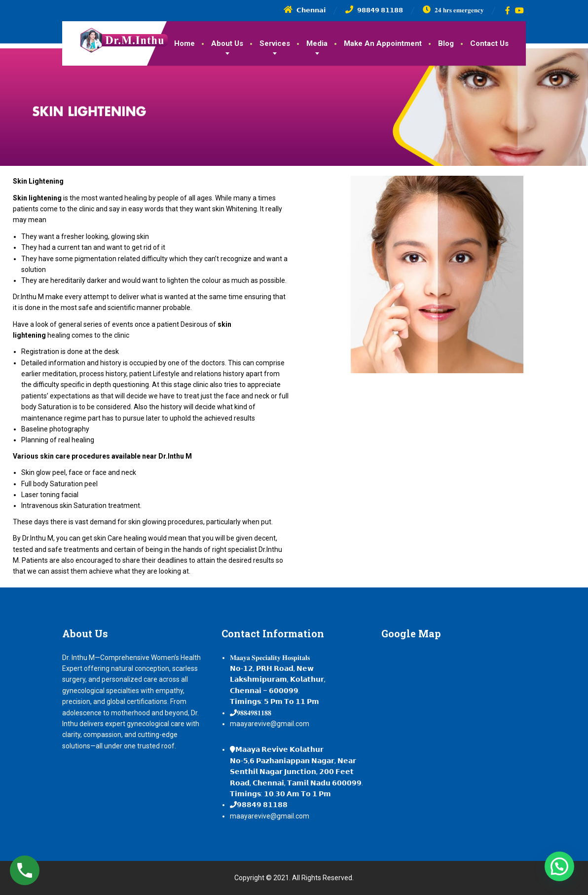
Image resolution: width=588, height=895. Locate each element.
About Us (227, 43)
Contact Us (489, 43)
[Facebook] (508, 10)
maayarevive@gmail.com (270, 724)
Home (184, 43)
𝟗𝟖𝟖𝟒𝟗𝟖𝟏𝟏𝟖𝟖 (254, 713)
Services (275, 43)
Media (317, 43)
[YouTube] (520, 10)
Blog (446, 43)
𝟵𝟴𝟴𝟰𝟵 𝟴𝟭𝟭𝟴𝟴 (262, 805)
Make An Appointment (383, 43)
